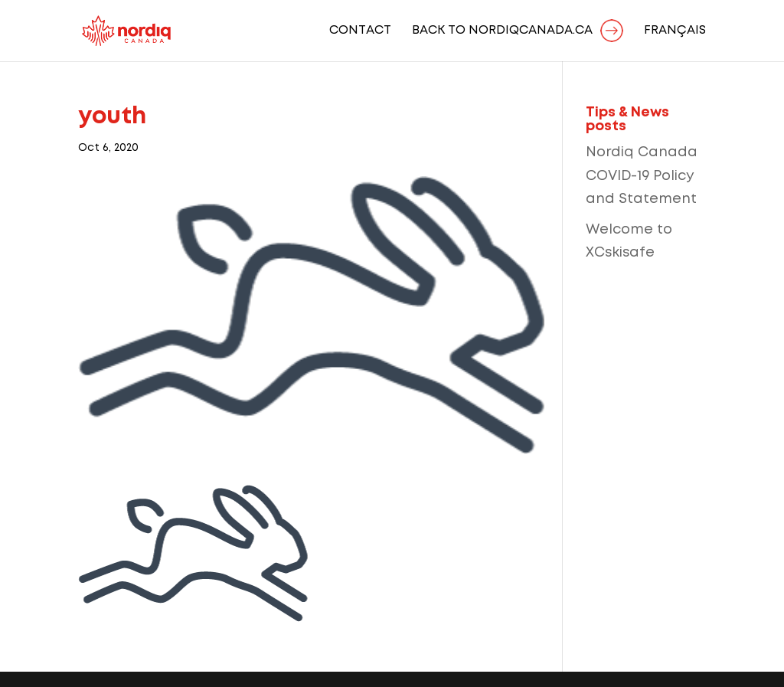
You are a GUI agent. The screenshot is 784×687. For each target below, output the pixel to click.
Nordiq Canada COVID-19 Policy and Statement (642, 176)
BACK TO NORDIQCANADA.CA (502, 31)
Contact (360, 31)
